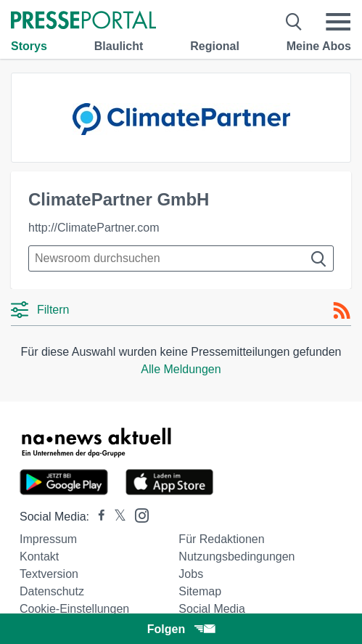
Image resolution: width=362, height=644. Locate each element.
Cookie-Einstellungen (74, 609)
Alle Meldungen (181, 369)
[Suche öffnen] (294, 22)
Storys (29, 46)
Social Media (212, 609)
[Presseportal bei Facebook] (97, 517)
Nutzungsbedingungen (236, 557)
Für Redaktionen (221, 539)
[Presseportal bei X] (116, 517)
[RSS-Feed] (342, 311)
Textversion (49, 574)
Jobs (191, 574)
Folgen (181, 629)
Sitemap (200, 591)
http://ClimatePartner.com (94, 228)
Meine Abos (319, 46)
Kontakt (39, 557)
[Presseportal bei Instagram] (137, 514)
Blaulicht (119, 46)
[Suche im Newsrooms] (181, 258)
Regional (215, 46)
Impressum (48, 539)
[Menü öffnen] (338, 22)
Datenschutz (52, 591)
